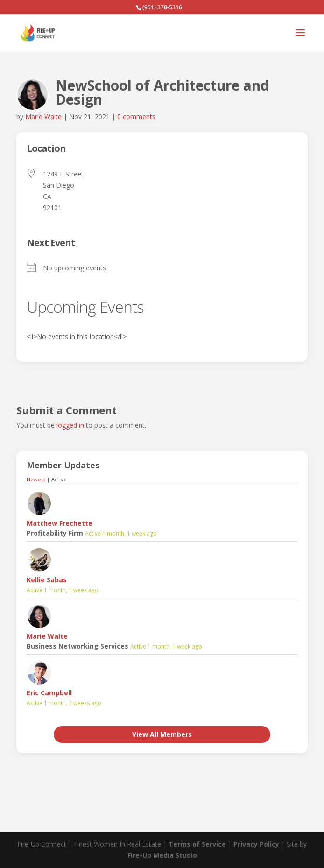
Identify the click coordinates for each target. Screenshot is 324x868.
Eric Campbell (49, 693)
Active (59, 479)
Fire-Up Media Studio (162, 855)
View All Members (162, 734)
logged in (70, 425)
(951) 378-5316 (162, 7)
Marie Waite (43, 116)
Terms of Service (197, 844)
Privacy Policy (256, 844)
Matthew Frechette (60, 523)
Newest (36, 479)
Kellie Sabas (47, 580)
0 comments (136, 116)
